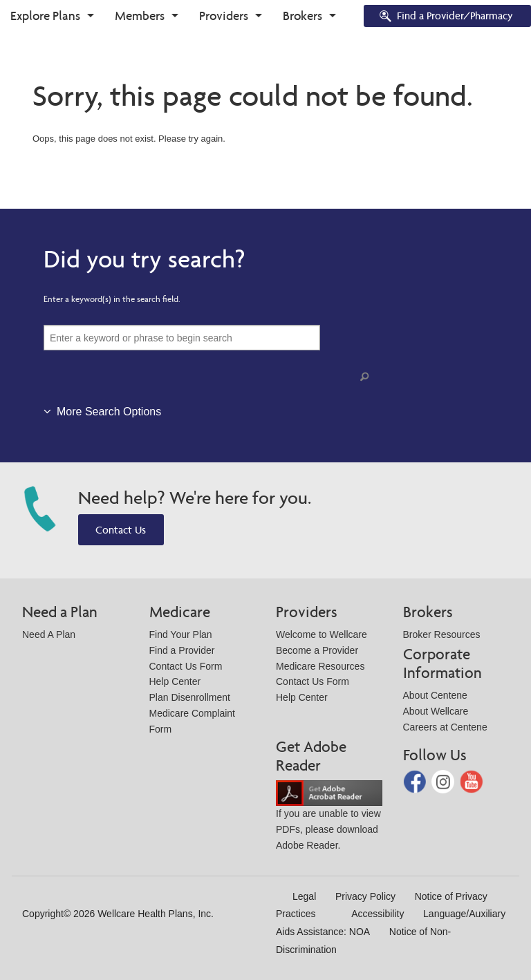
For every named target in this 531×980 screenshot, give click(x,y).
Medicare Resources (320, 666)
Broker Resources (442, 634)
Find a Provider (182, 650)
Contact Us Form (186, 666)
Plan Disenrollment (190, 697)
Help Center (175, 681)
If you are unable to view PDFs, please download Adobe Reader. (329, 819)
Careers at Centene (445, 727)
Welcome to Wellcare (322, 634)
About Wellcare (436, 711)
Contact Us (121, 530)
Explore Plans (45, 16)
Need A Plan (49, 634)
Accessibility (378, 914)
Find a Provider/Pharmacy (445, 17)
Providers (224, 16)
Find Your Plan (181, 634)
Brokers (302, 16)
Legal (304, 896)
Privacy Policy (365, 896)
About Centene (435, 695)
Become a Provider (317, 650)
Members (140, 16)
